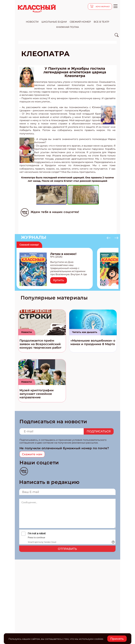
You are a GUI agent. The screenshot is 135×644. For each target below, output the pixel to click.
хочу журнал (102, 7)
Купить (59, 280)
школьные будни (54, 22)
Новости (27, 332)
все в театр (101, 22)
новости (32, 22)
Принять (117, 639)
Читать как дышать (85, 332)
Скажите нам (32, 454)
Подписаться (99, 431)
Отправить (67, 549)
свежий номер (80, 22)
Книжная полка (68, 27)
